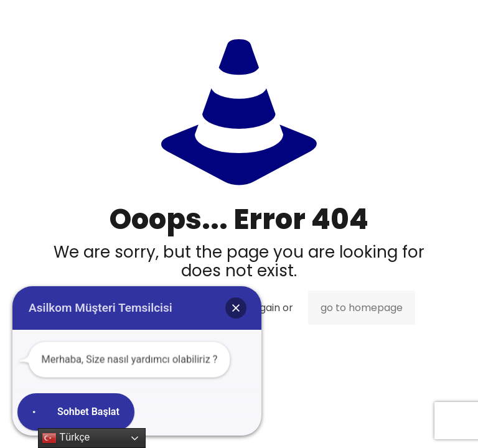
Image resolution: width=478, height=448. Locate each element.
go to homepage (362, 308)
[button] (236, 308)
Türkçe (66, 438)
